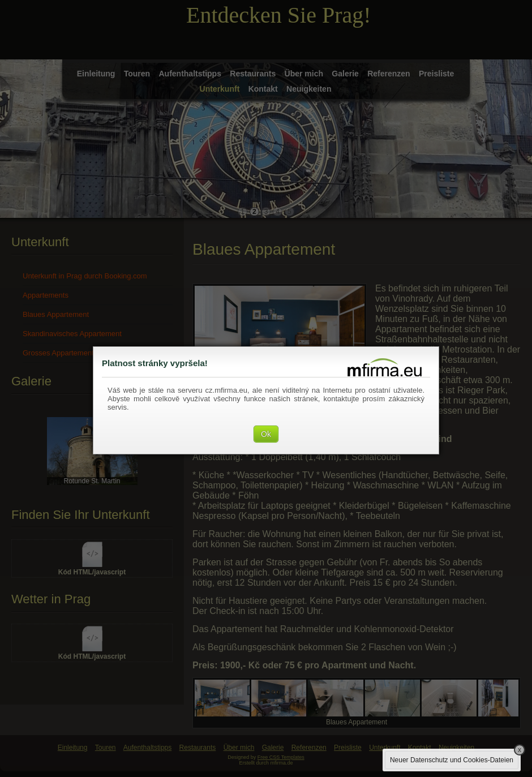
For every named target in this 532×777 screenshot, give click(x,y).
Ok (266, 434)
